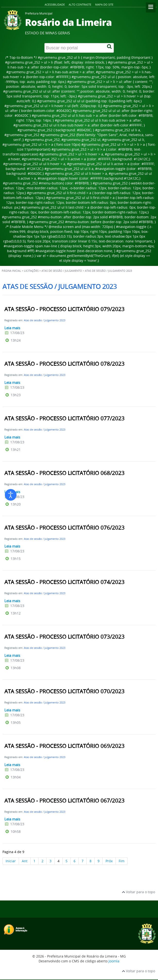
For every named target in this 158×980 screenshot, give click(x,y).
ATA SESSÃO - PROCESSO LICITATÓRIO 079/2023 (64, 309)
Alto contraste (80, 4)
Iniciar (11, 861)
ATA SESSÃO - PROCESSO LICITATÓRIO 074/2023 (64, 582)
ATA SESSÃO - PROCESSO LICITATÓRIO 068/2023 (64, 473)
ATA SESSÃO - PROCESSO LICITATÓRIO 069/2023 (64, 746)
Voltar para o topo (138, 892)
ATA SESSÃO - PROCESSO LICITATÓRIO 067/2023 (64, 801)
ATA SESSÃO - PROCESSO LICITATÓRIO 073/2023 (64, 637)
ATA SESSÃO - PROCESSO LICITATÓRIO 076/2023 (64, 528)
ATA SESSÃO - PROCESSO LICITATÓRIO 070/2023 (64, 691)
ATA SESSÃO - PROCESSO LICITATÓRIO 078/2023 (64, 364)
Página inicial (11, 271)
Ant (25, 861)
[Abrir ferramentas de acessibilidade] (11, 495)
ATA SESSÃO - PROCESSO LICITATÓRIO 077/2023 (64, 418)
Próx (109, 861)
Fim (122, 861)
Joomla (114, 961)
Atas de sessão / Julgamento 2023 (45, 320)
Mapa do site (104, 4)
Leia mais (12, 328)
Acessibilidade (55, 4)
